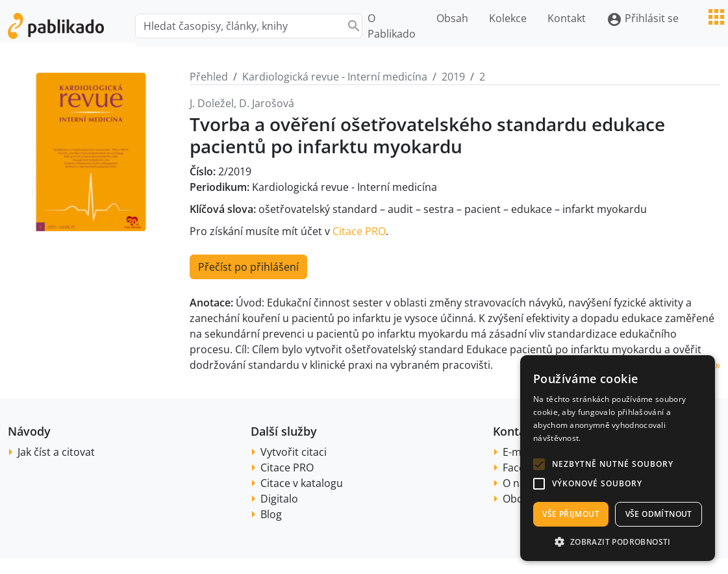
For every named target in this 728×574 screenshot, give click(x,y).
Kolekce (508, 18)
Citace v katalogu (302, 483)
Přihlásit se (643, 19)
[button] (539, 464)
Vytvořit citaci (294, 452)
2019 (453, 77)
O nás (517, 483)
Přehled (209, 77)
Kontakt (567, 18)
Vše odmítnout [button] (659, 514)
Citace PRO (359, 231)
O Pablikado (392, 26)
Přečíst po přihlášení (248, 267)
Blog (271, 514)
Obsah (452, 18)
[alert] (618, 458)
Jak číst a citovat (56, 452)
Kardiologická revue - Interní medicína (335, 77)
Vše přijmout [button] (571, 514)
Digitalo (279, 499)
